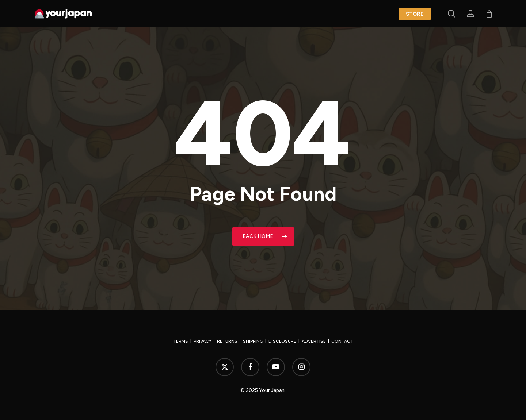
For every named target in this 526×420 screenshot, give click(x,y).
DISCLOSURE (282, 341)
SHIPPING (253, 341)
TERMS (181, 341)
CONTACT (342, 341)
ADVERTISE (314, 341)
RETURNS (227, 341)
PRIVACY (203, 341)
